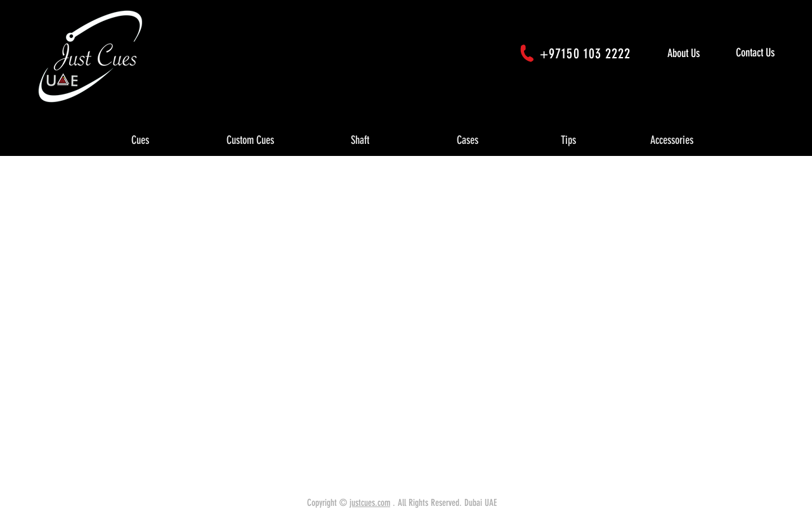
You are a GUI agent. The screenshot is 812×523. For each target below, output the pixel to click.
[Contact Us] (771, 53)
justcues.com (370, 503)
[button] (140, 141)
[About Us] (697, 54)
